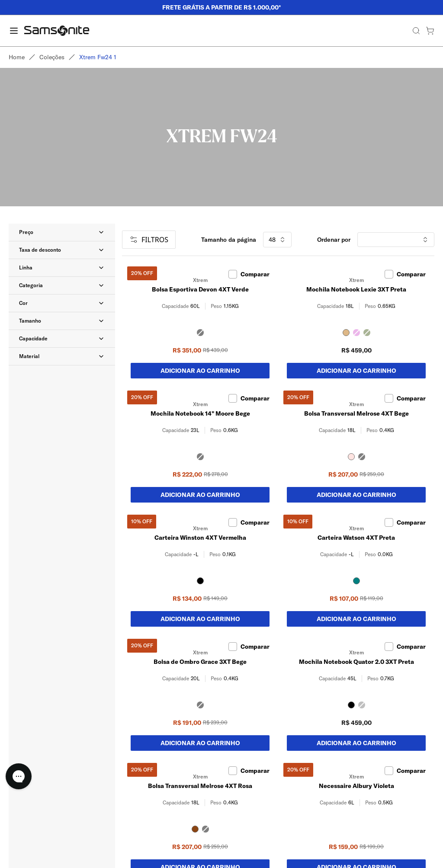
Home (17, 57)
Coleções (52, 57)
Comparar (249, 274)
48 (277, 240)
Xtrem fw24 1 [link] (98, 57)
